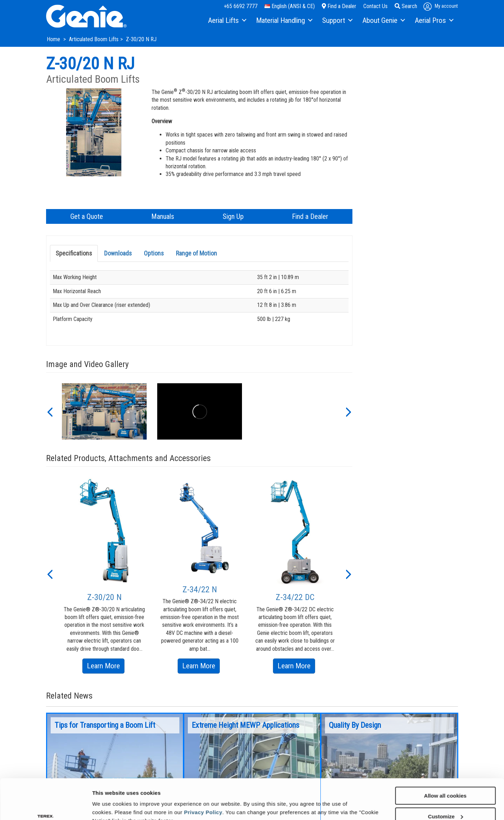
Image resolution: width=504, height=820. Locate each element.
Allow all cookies (445, 761)
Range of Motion (196, 253)
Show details (109, 806)
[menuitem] (227, 21)
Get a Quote (87, 216)
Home (54, 39)
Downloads (118, 253)
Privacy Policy (203, 778)
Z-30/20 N (104, 597)
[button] (50, 411)
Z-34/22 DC (295, 597)
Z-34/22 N (200, 589)
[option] (104, 412)
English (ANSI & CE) (290, 6)
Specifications (74, 253)
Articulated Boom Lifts (94, 39)
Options (154, 253)
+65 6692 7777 (241, 6)
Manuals (163, 216)
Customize (446, 782)
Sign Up (233, 216)
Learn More (106, 667)
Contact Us (375, 6)
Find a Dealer (339, 6)
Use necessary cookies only (445, 803)
